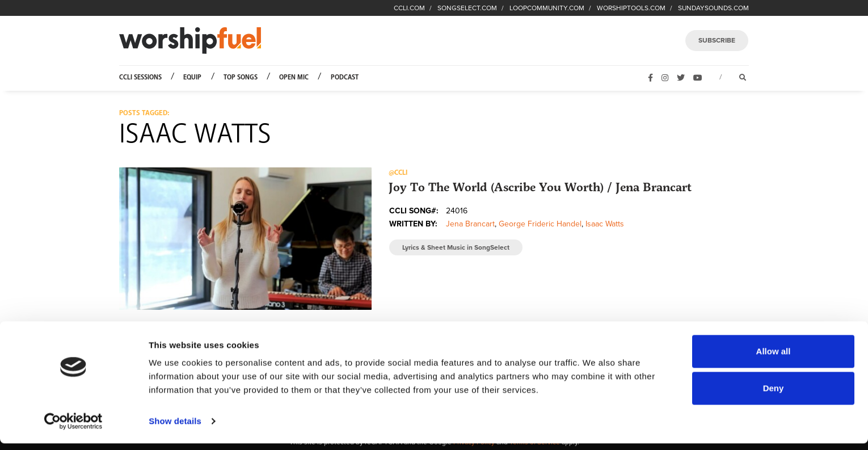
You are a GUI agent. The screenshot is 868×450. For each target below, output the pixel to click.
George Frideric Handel (540, 224)
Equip (192, 77)
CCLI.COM (409, 8)
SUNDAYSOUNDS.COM (713, 8)
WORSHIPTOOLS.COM (631, 8)
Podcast (345, 77)
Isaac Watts (605, 224)
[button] (245, 238)
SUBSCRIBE (717, 40)
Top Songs (241, 77)
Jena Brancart (470, 224)
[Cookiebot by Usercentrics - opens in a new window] (73, 428)
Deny (774, 395)
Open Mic (294, 77)
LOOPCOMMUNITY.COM (547, 8)
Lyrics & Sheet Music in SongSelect (456, 247)
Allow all (774, 358)
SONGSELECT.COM (467, 8)
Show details (175, 428)
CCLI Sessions (140, 77)
